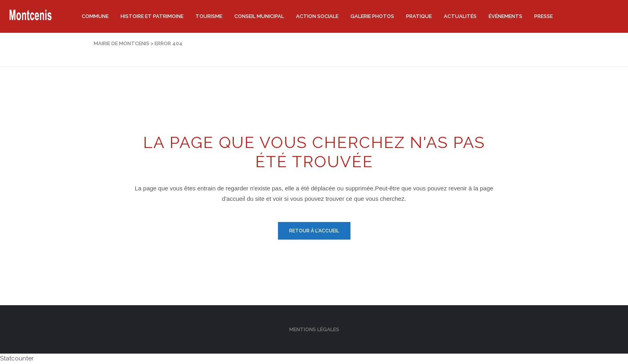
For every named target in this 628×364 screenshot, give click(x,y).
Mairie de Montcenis (122, 43)
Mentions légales (314, 329)
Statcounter (17, 358)
